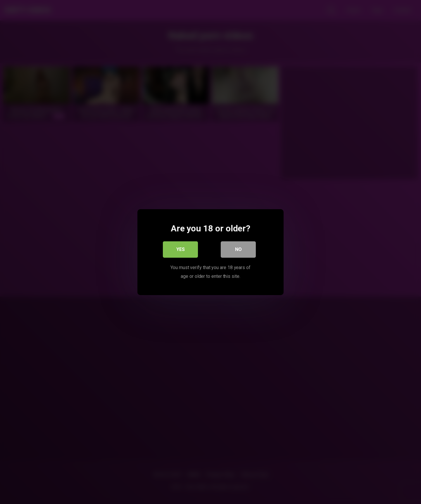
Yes (181, 249)
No (238, 249)
